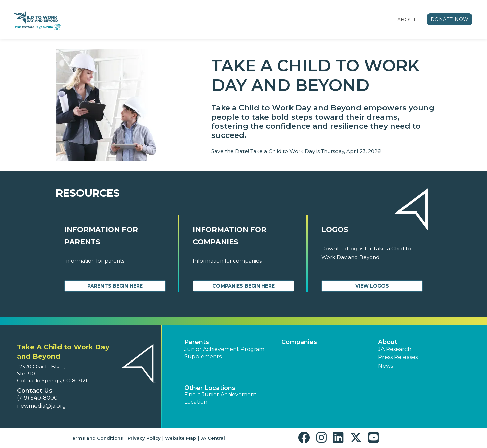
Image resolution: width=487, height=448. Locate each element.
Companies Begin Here (243, 286)
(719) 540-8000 (37, 398)
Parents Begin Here (115, 286)
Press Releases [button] (398, 357)
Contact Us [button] (35, 391)
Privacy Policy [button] (144, 438)
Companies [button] (299, 342)
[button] (306, 438)
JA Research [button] (395, 349)
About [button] (388, 342)
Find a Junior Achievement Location (221, 398)
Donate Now (450, 19)
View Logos (372, 286)
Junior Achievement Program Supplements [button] (224, 353)
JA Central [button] (213, 438)
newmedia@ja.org (41, 406)
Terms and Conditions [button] (96, 438)
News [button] (386, 366)
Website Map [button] (181, 438)
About (407, 20)
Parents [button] (197, 342)
